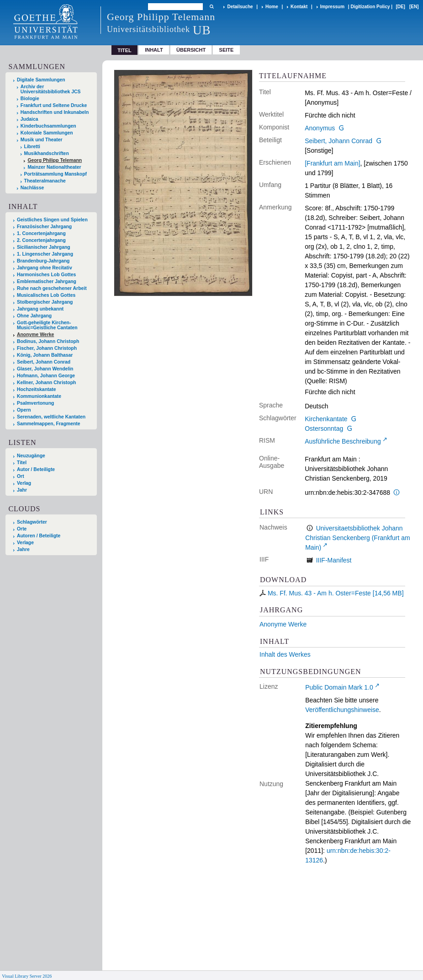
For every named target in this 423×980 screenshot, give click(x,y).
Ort (21, 476)
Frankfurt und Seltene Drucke (54, 105)
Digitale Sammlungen (41, 80)
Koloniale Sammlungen (47, 133)
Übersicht (191, 50)
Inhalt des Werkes (285, 654)
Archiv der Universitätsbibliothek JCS (51, 89)
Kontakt (299, 7)
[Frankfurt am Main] (332, 163)
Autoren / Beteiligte (39, 536)
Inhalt (154, 50)
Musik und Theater (42, 140)
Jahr (22, 490)
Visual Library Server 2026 (27, 976)
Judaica (29, 119)
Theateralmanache (45, 181)
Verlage (25, 543)
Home (272, 7)
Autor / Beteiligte (36, 469)
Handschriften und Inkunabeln (55, 112)
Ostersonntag (324, 428)
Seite (227, 50)
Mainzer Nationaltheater (54, 167)
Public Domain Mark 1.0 (339, 687)
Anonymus (320, 128)
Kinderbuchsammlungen (48, 126)
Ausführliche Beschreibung (343, 441)
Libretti (32, 147)
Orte (22, 529)
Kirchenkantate (326, 419)
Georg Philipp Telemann (55, 160)
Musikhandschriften (47, 153)
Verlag (24, 483)
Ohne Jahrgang (34, 316)
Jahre (23, 549)
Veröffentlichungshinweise (342, 710)
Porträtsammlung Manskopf (56, 174)
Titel (22, 463)
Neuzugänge (31, 456)
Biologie (30, 99)
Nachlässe (32, 188)
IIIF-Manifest (334, 560)
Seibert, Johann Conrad (338, 141)
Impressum (332, 7)
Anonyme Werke (283, 624)
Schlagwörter (32, 522)
